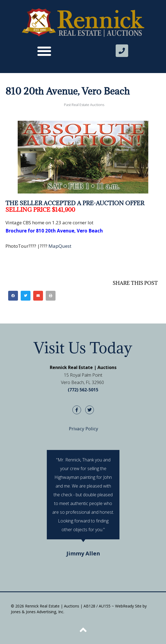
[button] (44, 51)
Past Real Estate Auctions (84, 105)
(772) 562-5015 (83, 390)
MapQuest (60, 246)
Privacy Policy (84, 429)
